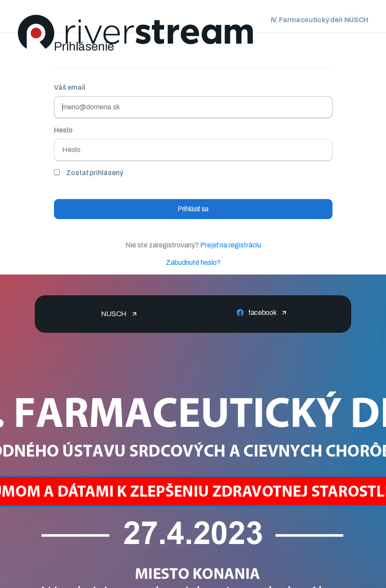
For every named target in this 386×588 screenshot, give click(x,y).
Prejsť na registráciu (231, 245)
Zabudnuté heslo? (193, 262)
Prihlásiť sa (193, 209)
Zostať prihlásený (95, 173)
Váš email (70, 87)
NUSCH (114, 314)
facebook (262, 313)
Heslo (63, 130)
